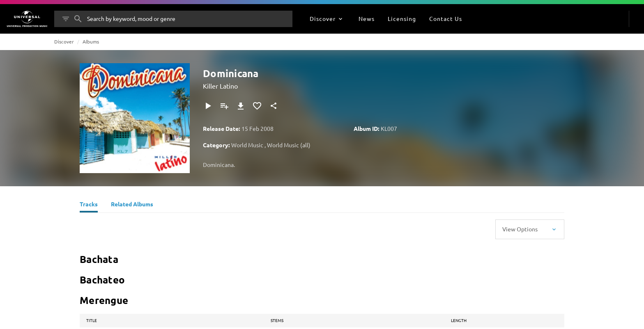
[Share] (274, 106)
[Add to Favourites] (257, 106)
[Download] (241, 106)
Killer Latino (220, 86)
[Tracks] (89, 205)
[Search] (78, 19)
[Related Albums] (132, 205)
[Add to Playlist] (224, 106)
